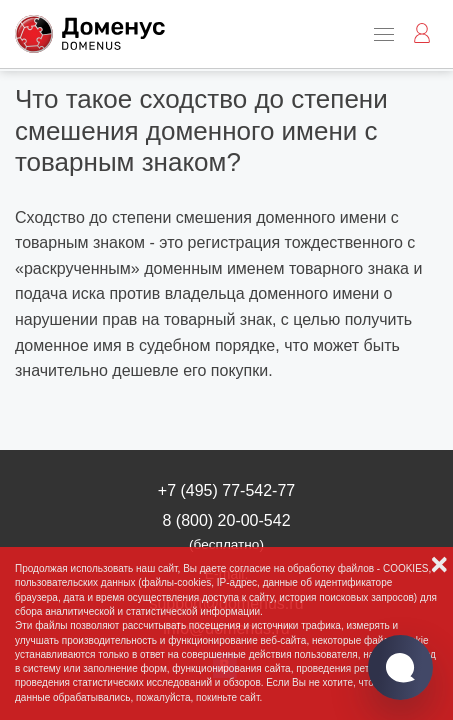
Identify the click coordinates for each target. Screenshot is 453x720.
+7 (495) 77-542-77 (226, 490)
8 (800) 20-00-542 (226, 531)
